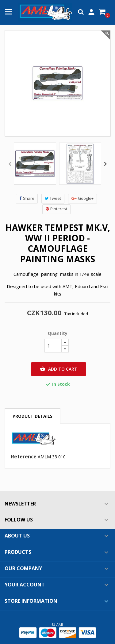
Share (27, 198)
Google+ (82, 198)
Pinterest (56, 209)
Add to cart (59, 369)
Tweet (53, 198)
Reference (24, 457)
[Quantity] (53, 346)
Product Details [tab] (33, 416)
